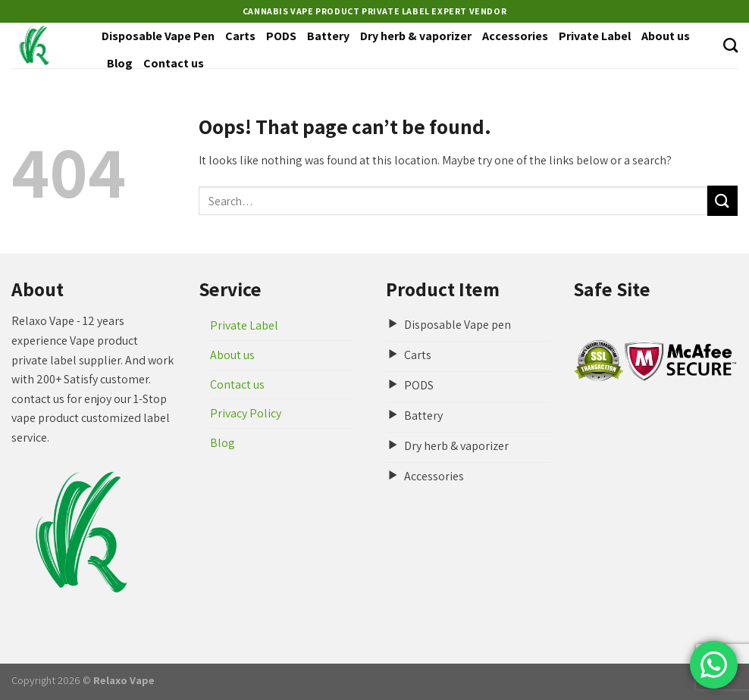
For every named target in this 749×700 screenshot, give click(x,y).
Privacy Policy (246, 413)
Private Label (595, 36)
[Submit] (722, 200)
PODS (281, 36)
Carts (240, 36)
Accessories (515, 36)
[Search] (730, 45)
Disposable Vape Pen (158, 36)
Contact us (174, 63)
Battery (328, 36)
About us (666, 36)
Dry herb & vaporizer (416, 36)
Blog (120, 63)
